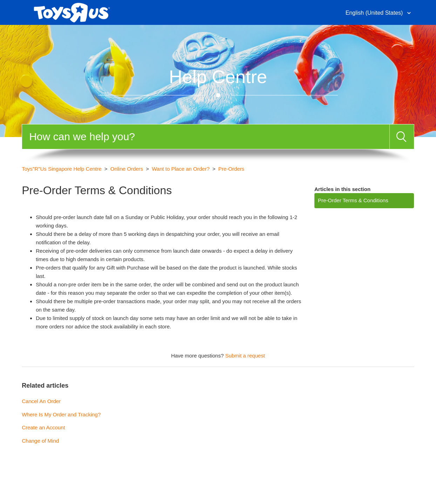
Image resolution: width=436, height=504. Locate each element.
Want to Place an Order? (181, 169)
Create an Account (43, 427)
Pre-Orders (231, 169)
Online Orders (127, 169)
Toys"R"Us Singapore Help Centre (62, 169)
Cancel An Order (41, 401)
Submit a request (245, 356)
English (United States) (375, 13)
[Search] (206, 137)
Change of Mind (40, 441)
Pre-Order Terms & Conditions (353, 200)
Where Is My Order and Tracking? (61, 414)
